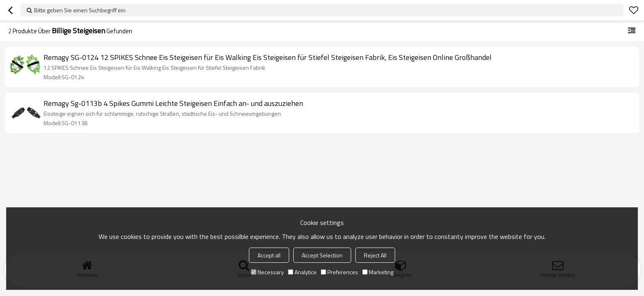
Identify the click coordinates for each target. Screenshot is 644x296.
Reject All (375, 255)
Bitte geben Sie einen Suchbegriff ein (80, 10)
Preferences (339, 272)
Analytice (302, 272)
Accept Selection (322, 255)
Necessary (267, 272)
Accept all (269, 255)
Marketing (378, 272)
